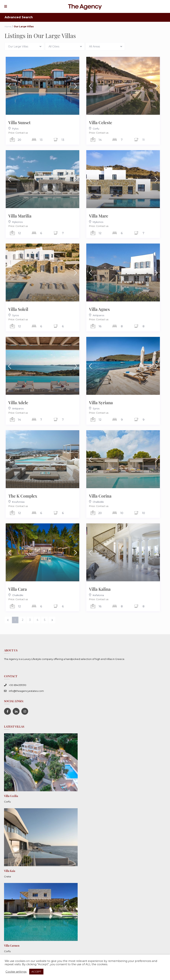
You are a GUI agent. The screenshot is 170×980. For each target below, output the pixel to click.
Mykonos (17, 222)
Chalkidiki (98, 502)
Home (8, 26)
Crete (8, 876)
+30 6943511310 (18, 685)
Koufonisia (18, 502)
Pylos (15, 129)
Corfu (96, 129)
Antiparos (98, 315)
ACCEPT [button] (36, 972)
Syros (15, 315)
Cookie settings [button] (16, 972)
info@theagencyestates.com (26, 691)
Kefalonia (98, 595)
